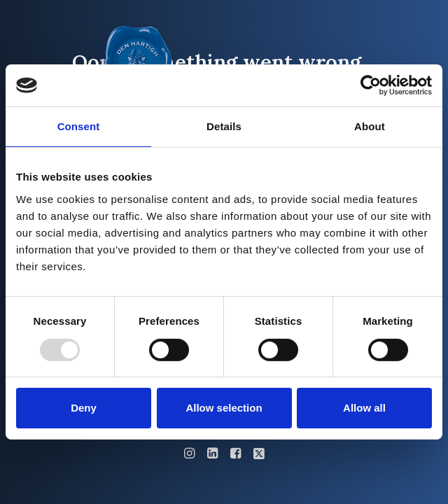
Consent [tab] (79, 126)
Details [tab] (224, 126)
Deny (84, 408)
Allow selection (224, 408)
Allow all (364, 408)
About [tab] (370, 126)
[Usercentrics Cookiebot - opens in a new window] (371, 85)
